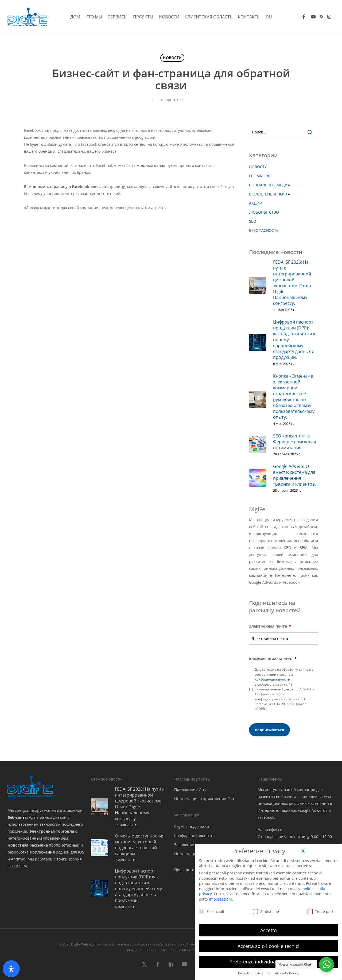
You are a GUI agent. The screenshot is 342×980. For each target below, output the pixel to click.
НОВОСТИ (172, 58)
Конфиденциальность (273, 659)
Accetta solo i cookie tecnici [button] (269, 946)
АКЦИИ (256, 203)
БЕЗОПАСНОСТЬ (264, 230)
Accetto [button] (269, 930)
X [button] (303, 851)
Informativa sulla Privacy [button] (282, 973)
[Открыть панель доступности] (11, 969)
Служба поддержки (192, 826)
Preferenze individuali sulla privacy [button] (269, 962)
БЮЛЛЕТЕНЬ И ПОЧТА (270, 194)
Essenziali (212, 911)
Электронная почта (270, 626)
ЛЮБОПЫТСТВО (264, 212)
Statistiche (266, 911)
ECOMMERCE (261, 176)
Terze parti (321, 911)
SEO (253, 221)
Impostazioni (220, 899)
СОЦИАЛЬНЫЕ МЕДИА (270, 185)
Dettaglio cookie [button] (250, 973)
